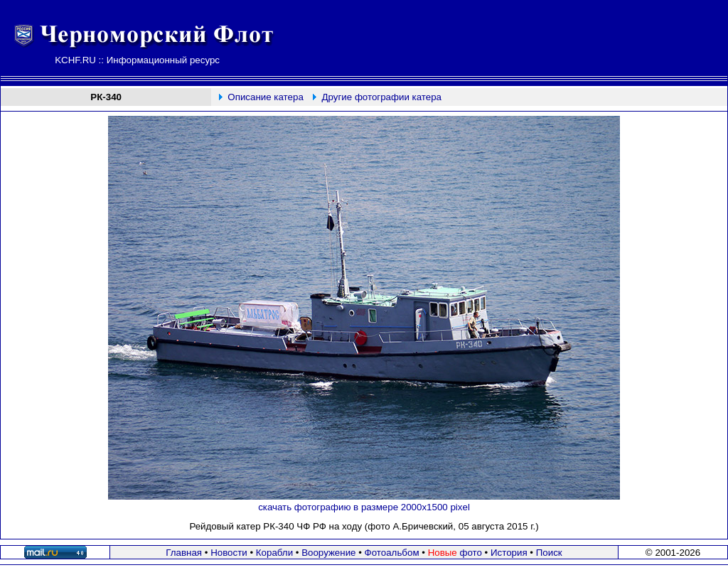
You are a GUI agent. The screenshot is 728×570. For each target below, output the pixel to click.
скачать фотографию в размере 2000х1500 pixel (364, 507)
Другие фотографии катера (382, 97)
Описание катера (265, 97)
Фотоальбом (392, 553)
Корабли (274, 553)
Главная (184, 553)
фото (455, 553)
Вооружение (328, 553)
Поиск (549, 553)
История (509, 553)
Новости (229, 553)
